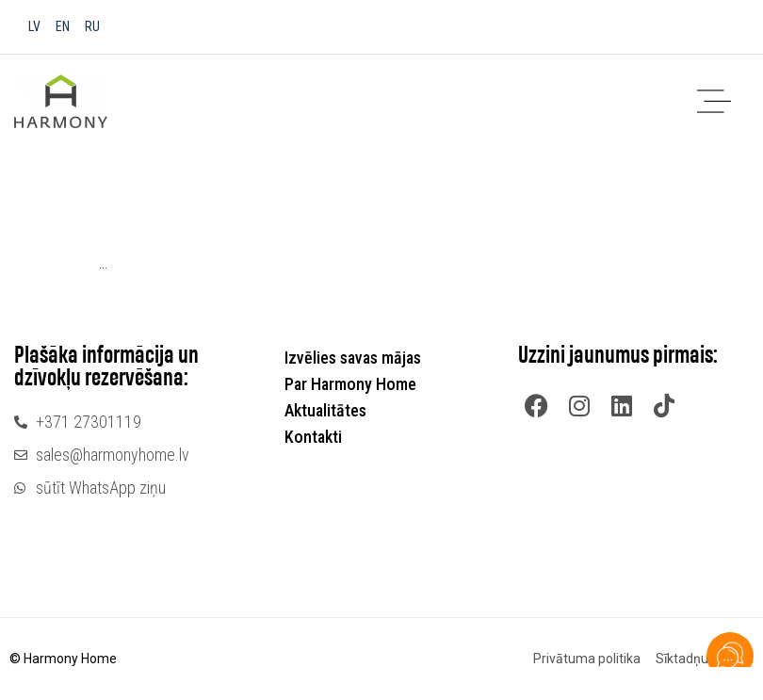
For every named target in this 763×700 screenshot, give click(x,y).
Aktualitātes (325, 410)
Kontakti (313, 437)
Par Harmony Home (355, 384)
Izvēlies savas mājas (357, 358)
